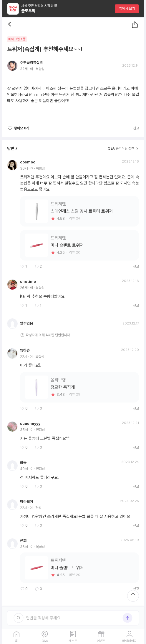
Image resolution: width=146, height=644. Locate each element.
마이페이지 (130, 641)
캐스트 (73, 641)
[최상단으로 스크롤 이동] (133, 596)
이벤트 (101, 641)
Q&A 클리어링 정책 (121, 148)
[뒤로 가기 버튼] (11, 24)
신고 (136, 128)
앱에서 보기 (127, 9)
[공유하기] (135, 25)
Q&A (45, 641)
